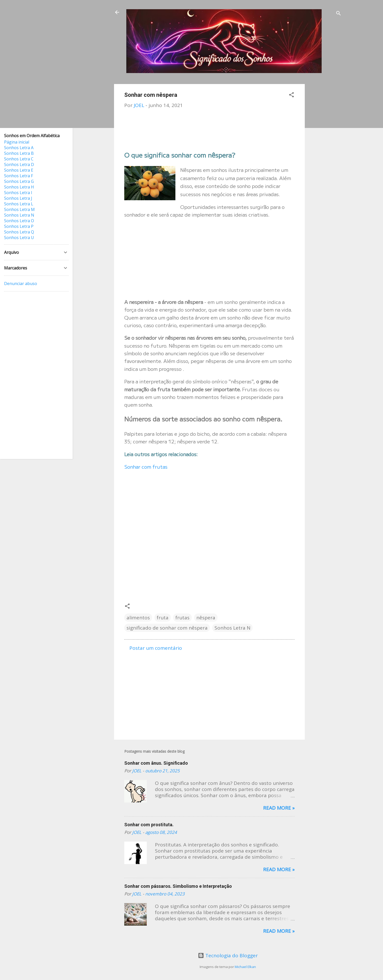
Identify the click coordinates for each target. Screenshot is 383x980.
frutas (182, 618)
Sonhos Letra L (19, 204)
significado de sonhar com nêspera (167, 628)
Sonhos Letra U (19, 238)
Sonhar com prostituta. (149, 825)
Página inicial (17, 142)
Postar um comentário (156, 648)
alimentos (138, 618)
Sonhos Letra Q (19, 232)
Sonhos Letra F (19, 176)
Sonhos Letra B (19, 153)
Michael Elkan (245, 967)
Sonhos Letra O (19, 221)
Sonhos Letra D (19, 164)
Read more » (279, 808)
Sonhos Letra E (19, 170)
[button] (291, 95)
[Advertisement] (325, 161)
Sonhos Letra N (232, 628)
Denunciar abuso (21, 284)
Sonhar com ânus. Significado (156, 763)
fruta (163, 618)
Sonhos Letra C (19, 159)
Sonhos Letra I (18, 193)
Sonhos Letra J (18, 198)
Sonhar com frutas (146, 467)
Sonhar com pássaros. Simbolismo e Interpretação (178, 886)
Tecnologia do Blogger (228, 955)
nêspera (206, 618)
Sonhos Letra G (19, 181)
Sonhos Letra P (19, 226)
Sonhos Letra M (19, 209)
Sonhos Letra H (19, 187)
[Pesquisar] (339, 14)
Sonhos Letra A (19, 148)
